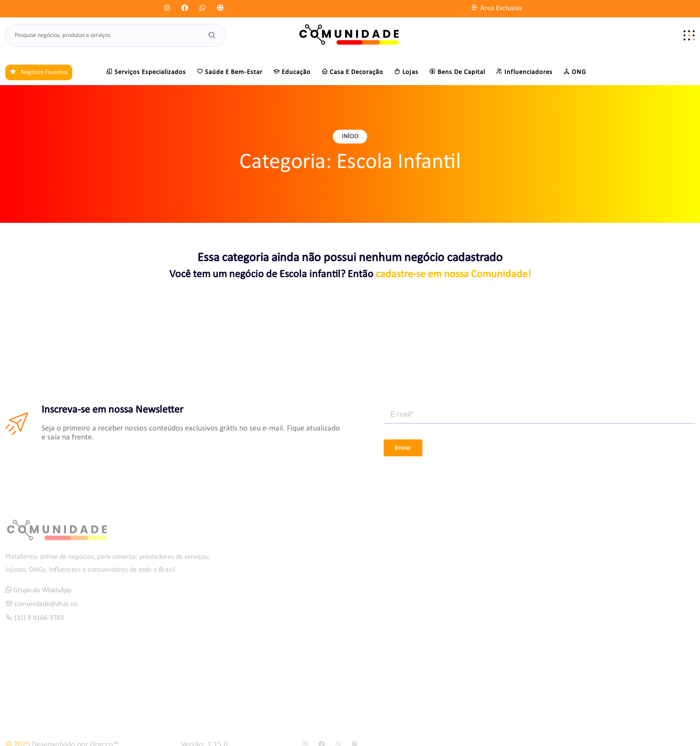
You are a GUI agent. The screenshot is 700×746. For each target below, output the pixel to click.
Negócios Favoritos (39, 72)
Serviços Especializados (146, 72)
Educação (292, 72)
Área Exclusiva (497, 8)
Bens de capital (457, 72)
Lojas (406, 72)
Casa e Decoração (352, 72)
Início (350, 137)
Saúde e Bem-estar (229, 72)
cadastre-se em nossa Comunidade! (453, 275)
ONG (575, 72)
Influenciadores (524, 72)
